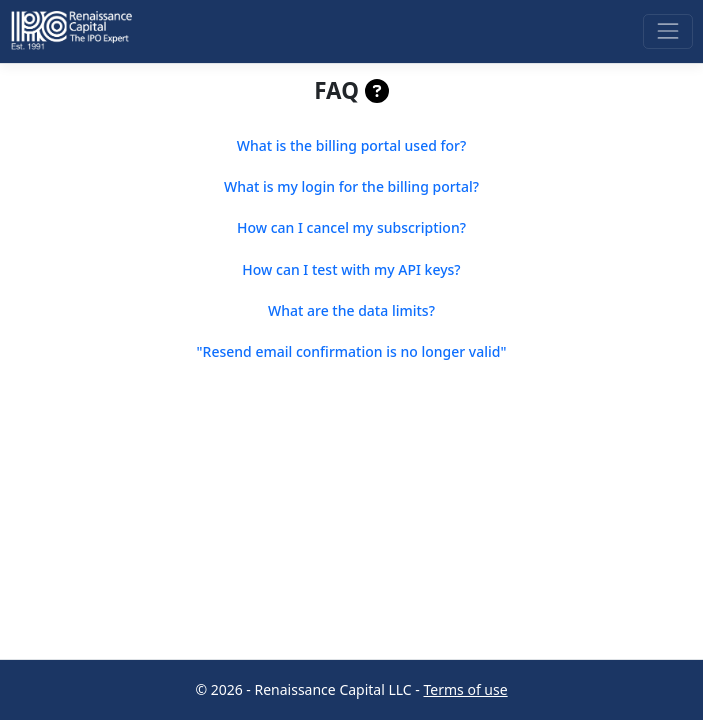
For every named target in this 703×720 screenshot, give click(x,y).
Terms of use (466, 689)
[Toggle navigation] (667, 31)
